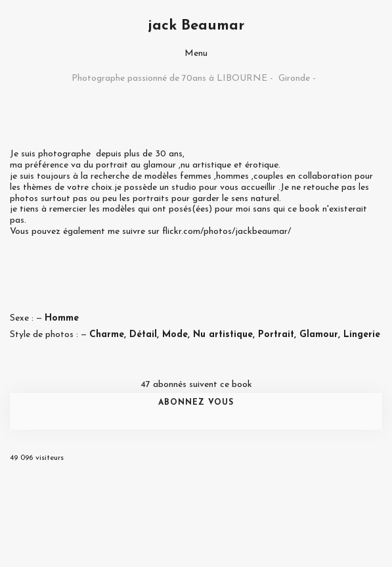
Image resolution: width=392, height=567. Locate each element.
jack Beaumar (196, 26)
